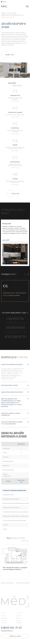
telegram (19, 620)
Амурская (7, 224)
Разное (14, 13)
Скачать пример (15, 101)
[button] (11, 73)
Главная (3, 13)
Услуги (9, 13)
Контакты (4, 623)
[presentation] (6, 70)
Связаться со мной (15, 636)
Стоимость (4, 620)
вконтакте (19, 616)
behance (19, 618)
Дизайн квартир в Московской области (12, 15)
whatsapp (19, 623)
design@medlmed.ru (7, 631)
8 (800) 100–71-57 (11, 628)
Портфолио (4, 618)
